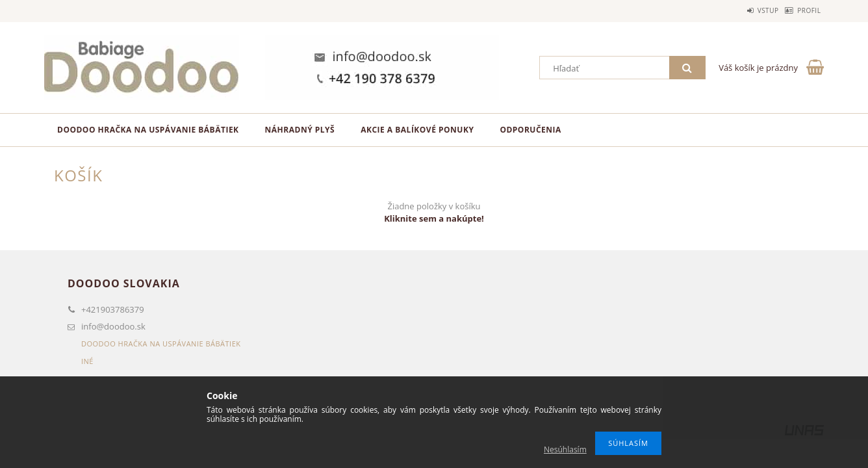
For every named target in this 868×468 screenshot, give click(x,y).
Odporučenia (530, 130)
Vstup (748, 10)
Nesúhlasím (565, 449)
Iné (87, 361)
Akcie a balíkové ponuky (417, 130)
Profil (802, 10)
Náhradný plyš (300, 130)
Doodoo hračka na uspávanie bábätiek (148, 130)
